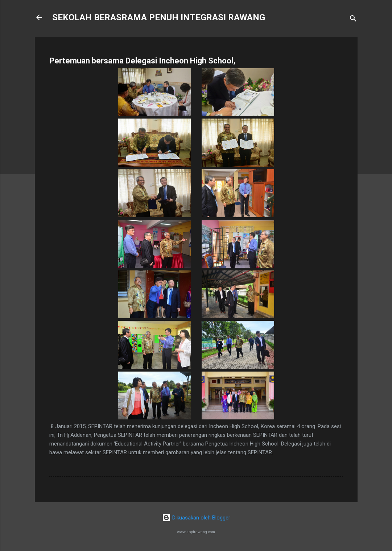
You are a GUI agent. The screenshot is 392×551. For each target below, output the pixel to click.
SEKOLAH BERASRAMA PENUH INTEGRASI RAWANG (159, 17)
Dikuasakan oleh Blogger (196, 518)
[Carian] (353, 20)
